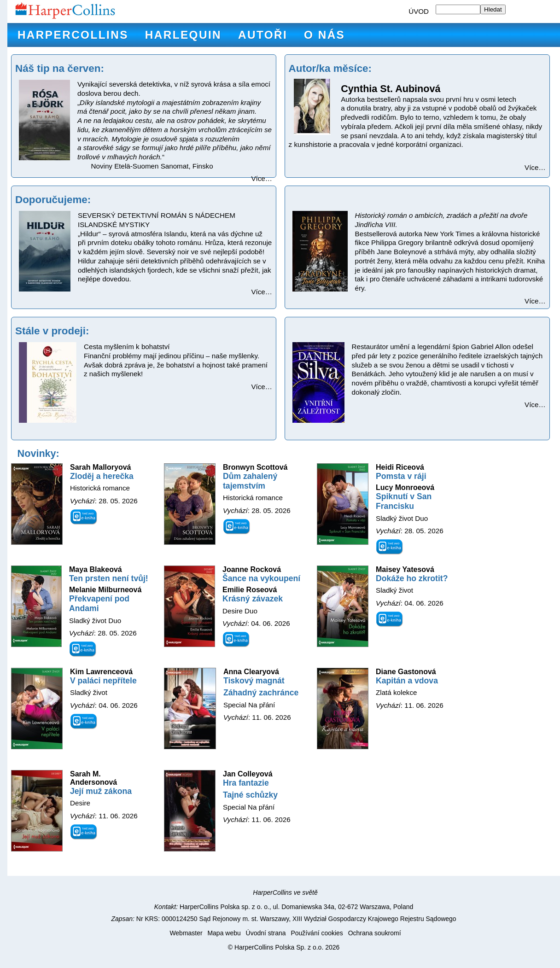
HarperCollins (73, 35)
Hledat (493, 9)
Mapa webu (224, 933)
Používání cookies (317, 933)
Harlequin (183, 35)
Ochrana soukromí (375, 933)
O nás (324, 35)
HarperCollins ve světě (285, 892)
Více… (262, 178)
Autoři (263, 35)
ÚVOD (419, 11)
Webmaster (186, 933)
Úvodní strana (266, 933)
